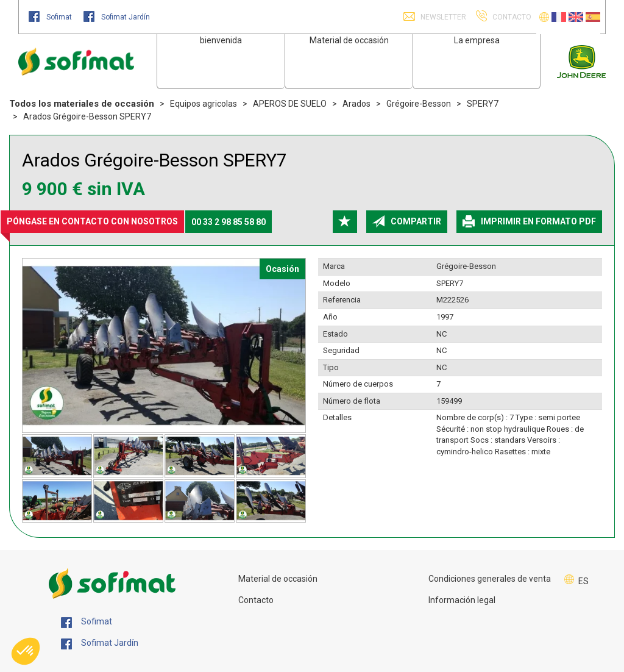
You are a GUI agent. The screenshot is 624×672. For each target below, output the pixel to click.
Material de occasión (349, 40)
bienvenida (221, 40)
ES (583, 581)
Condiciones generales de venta (490, 579)
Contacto (256, 600)
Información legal (462, 600)
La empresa (477, 40)
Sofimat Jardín (117, 17)
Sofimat (51, 17)
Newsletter (442, 17)
